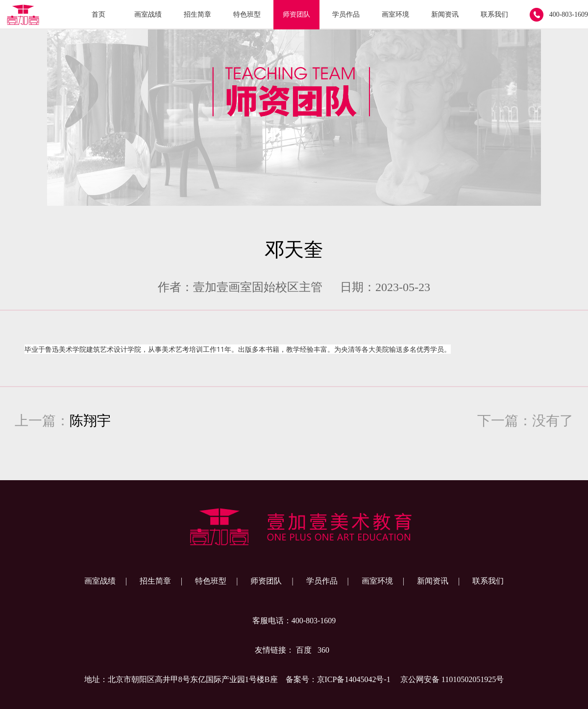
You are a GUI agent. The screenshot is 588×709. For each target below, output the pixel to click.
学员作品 (346, 14)
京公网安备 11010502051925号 (452, 679)
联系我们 (494, 14)
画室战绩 (148, 14)
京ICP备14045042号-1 (354, 679)
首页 (98, 14)
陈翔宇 (90, 421)
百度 (304, 650)
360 (323, 650)
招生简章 (197, 14)
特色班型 (247, 14)
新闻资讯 (445, 14)
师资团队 (296, 14)
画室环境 (395, 14)
